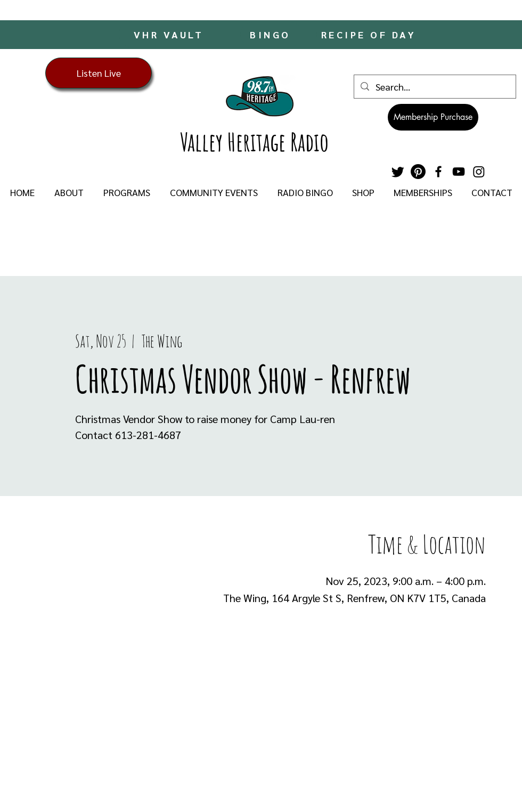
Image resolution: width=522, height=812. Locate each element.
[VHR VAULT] (170, 34)
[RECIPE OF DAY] (370, 34)
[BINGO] (271, 34)
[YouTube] (459, 172)
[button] (69, 192)
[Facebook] (438, 172)
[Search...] (434, 87)
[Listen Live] (99, 73)
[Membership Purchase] (433, 117)
